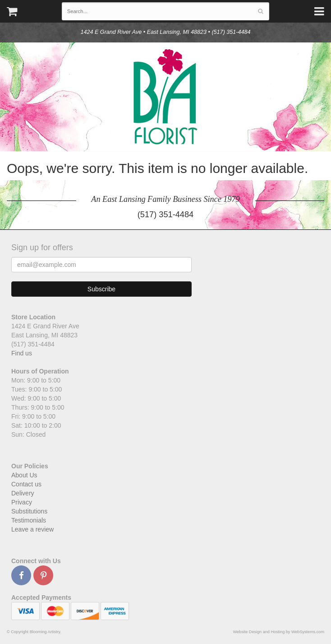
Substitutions (29, 511)
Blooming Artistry (165, 97)
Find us (22, 353)
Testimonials (29, 520)
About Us (24, 475)
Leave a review (32, 529)
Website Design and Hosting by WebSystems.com (279, 632)
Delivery (23, 493)
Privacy (22, 502)
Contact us (26, 484)
